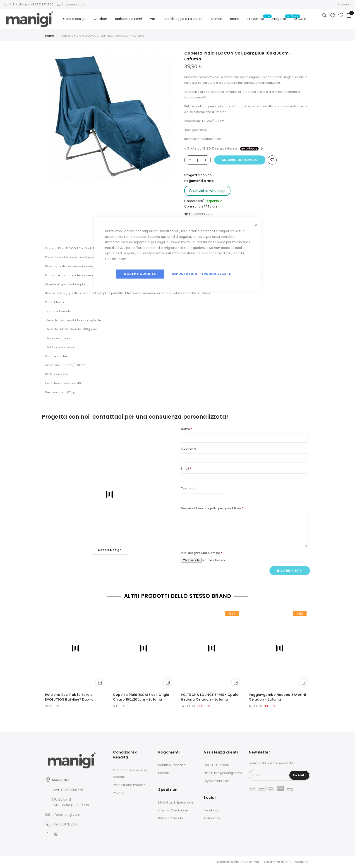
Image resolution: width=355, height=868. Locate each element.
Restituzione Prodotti (129, 785)
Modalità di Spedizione (176, 802)
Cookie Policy (180, 242)
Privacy (119, 793)
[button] (345, 4)
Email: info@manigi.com (223, 773)
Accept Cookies (140, 274)
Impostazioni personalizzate (201, 274)
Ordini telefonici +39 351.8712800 (28, 4)
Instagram (212, 818)
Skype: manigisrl (216, 781)
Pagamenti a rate (199, 181)
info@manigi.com (72, 4)
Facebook (211, 810)
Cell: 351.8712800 (216, 765)
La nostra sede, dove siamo (237, 862)
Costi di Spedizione (173, 810)
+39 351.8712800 (64, 824)
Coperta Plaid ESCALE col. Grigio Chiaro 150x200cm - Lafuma (141, 697)
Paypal (163, 773)
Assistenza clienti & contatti (286, 862)
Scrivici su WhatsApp (207, 191)
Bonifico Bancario (172, 765)
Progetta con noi (198, 175)
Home (50, 36)
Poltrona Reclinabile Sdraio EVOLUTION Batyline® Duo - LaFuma (69, 697)
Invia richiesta (290, 571)
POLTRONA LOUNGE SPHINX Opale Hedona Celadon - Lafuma (210, 697)
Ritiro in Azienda (171, 818)
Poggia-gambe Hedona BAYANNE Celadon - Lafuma (278, 697)
